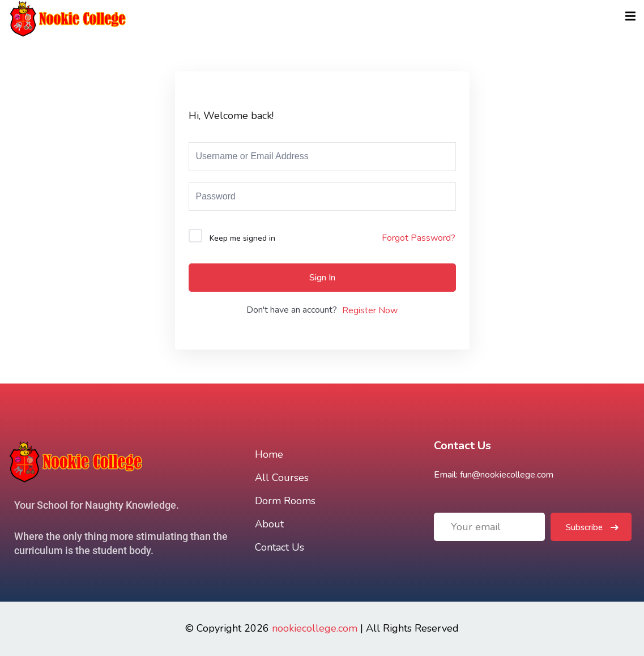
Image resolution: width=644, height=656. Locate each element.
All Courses (282, 478)
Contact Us (280, 547)
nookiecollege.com (315, 628)
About (269, 524)
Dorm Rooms (285, 501)
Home (269, 454)
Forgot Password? (419, 238)
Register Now (370, 310)
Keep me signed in (242, 238)
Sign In (322, 278)
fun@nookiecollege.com (507, 475)
